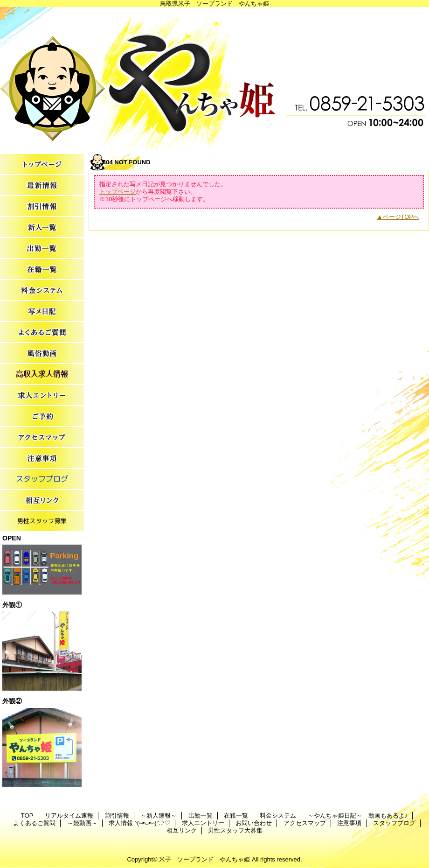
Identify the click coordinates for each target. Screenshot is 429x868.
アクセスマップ (42, 437)
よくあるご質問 (42, 332)
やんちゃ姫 (214, 78)
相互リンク (42, 500)
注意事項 (42, 458)
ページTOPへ (401, 217)
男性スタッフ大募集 (42, 521)
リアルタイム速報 (42, 185)
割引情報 (42, 206)
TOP (42, 164)
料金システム (42, 290)
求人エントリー (42, 395)
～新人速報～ (42, 227)
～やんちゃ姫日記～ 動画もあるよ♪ (42, 311)
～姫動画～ (42, 353)
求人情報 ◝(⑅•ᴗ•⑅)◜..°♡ (42, 374)
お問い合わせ (42, 416)
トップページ (118, 192)
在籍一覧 (42, 269)
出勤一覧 (42, 248)
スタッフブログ (42, 479)
